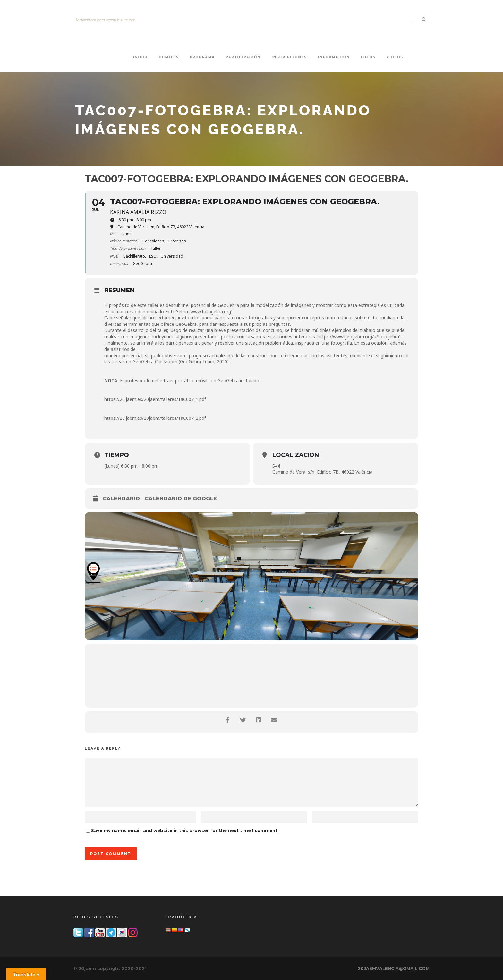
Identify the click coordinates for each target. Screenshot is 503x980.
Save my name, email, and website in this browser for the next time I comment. (185, 830)
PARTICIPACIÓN (243, 57)
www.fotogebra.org (211, 312)
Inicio (141, 57)
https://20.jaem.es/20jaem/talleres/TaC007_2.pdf (155, 418)
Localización (296, 455)
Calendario (121, 498)
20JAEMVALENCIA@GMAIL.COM (394, 968)
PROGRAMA (202, 57)
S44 (276, 466)
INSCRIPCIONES (289, 57)
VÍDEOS (395, 57)
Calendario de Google (181, 498)
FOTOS (368, 57)
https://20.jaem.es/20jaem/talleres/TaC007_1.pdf (155, 399)
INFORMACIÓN (334, 57)
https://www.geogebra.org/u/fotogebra (358, 337)
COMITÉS (169, 57)
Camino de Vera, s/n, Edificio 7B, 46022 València (322, 472)
